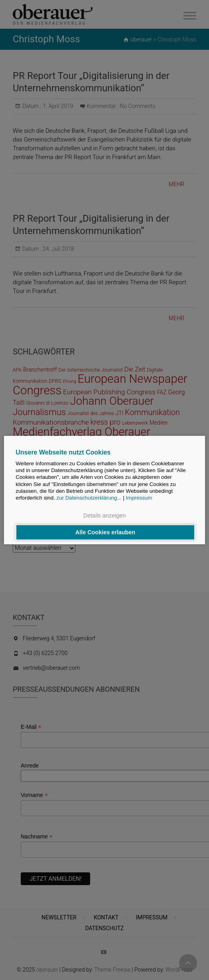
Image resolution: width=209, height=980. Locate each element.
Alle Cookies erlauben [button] (105, 532)
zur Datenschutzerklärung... (89, 498)
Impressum (139, 498)
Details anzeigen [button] (104, 516)
